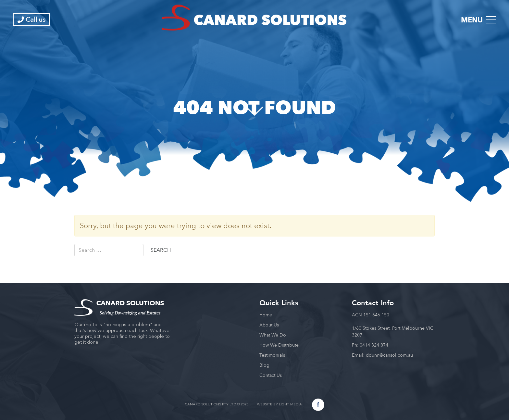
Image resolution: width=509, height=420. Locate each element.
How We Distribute (279, 345)
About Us (269, 325)
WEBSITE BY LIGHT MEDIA (279, 405)
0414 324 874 (374, 345)
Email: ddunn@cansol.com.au (382, 355)
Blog (264, 365)
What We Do (273, 335)
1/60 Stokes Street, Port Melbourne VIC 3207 (393, 331)
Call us (31, 19)
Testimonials (272, 355)
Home (266, 315)
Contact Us (271, 375)
